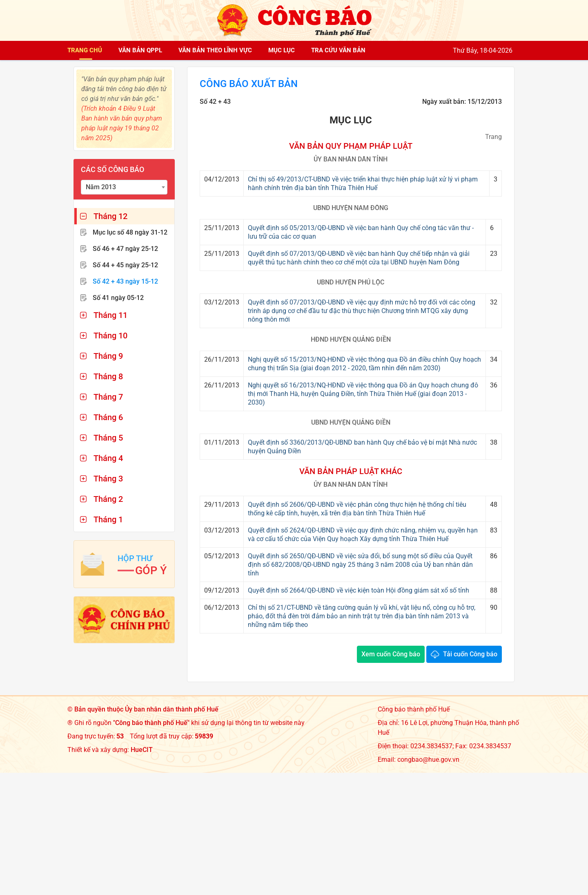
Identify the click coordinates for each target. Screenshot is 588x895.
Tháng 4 (108, 458)
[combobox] (124, 187)
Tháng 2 (108, 499)
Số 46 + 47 (125, 249)
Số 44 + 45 (125, 265)
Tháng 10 (110, 336)
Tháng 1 (108, 519)
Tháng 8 (108, 376)
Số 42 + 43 (125, 281)
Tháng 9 (108, 356)
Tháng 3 (108, 479)
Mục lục (282, 50)
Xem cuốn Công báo (391, 654)
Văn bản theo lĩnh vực (215, 50)
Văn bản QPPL (140, 50)
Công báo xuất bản (249, 84)
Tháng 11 (110, 315)
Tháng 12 (110, 216)
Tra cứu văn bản (338, 50)
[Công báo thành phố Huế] (294, 20)
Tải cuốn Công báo (470, 654)
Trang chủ (85, 50)
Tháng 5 (108, 438)
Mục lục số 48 (130, 232)
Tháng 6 (108, 417)
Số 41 (118, 298)
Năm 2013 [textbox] (101, 187)
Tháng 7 (108, 397)
